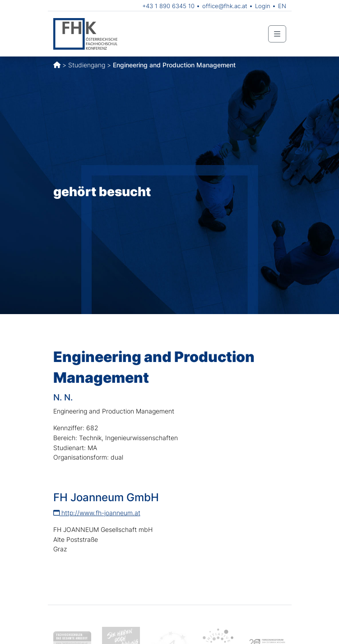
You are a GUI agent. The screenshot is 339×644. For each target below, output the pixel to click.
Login (263, 6)
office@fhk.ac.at (225, 6)
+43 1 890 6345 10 (168, 6)
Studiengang (87, 65)
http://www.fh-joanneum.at (97, 513)
